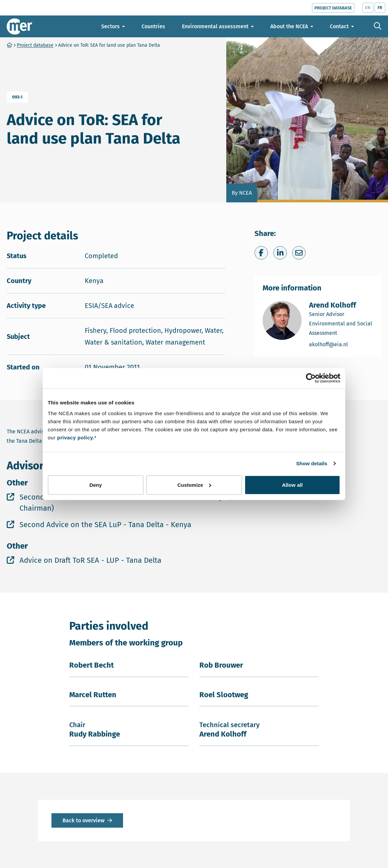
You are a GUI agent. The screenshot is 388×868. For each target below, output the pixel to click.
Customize (194, 485)
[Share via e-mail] (299, 253)
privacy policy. (76, 437)
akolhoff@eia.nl (341, 344)
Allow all (293, 485)
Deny (96, 485)
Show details (312, 463)
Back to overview (84, 820)
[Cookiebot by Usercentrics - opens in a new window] (311, 378)
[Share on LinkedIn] (280, 253)
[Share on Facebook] (261, 253)
